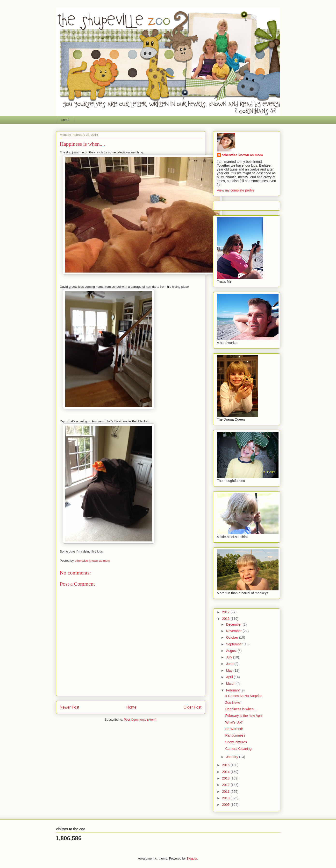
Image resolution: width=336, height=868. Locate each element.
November (234, 631)
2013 (226, 778)
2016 (226, 619)
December (234, 624)
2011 (226, 792)
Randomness (235, 735)
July (230, 657)
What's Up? (234, 722)
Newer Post (70, 707)
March (231, 683)
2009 (226, 805)
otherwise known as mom (242, 155)
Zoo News (233, 703)
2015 (226, 765)
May (230, 670)
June (230, 664)
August (232, 651)
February (233, 690)
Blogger (192, 858)
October (233, 637)
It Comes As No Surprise (244, 696)
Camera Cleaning (238, 749)
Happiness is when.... (241, 709)
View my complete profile (236, 190)
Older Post (193, 707)
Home (65, 120)
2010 (226, 798)
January (233, 757)
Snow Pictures (236, 742)
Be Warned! (234, 729)
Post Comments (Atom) (140, 720)
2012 (226, 785)
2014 (226, 772)
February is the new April (244, 716)
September (235, 644)
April (230, 677)
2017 (226, 612)
